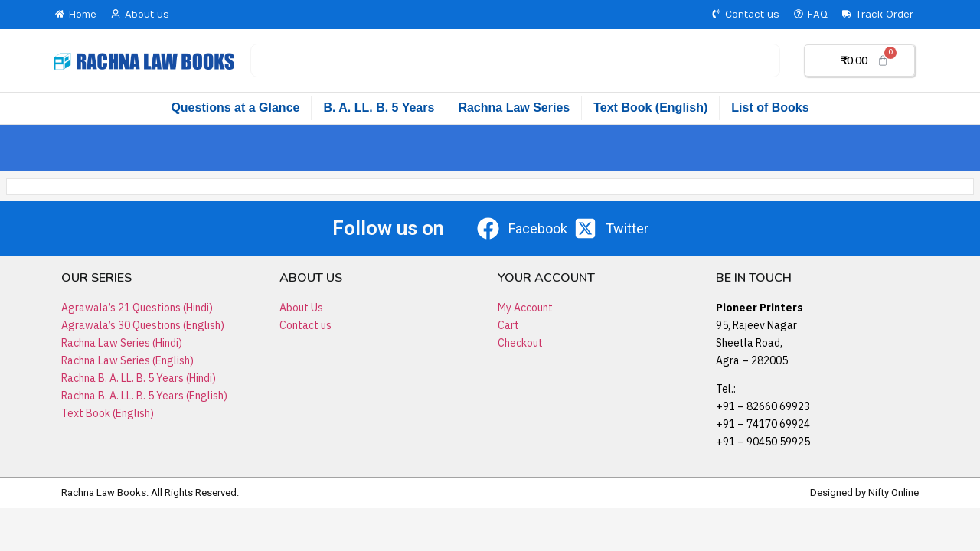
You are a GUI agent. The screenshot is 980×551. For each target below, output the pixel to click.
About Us (301, 308)
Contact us (305, 325)
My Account (525, 308)
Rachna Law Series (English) (127, 360)
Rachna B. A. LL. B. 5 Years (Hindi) (139, 378)
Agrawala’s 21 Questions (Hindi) (137, 308)
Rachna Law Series (514, 108)
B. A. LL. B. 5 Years (379, 108)
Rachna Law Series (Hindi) (122, 343)
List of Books (770, 108)
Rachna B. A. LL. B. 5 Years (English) (144, 396)
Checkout (520, 343)
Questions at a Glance (235, 108)
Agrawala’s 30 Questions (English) (143, 325)
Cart (508, 325)
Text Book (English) (650, 108)
